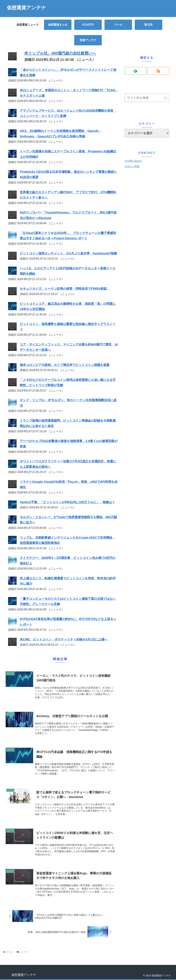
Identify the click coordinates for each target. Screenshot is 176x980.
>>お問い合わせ (133, 161)
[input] (147, 98)
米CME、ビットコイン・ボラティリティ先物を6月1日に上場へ (64, 639)
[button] (166, 98)
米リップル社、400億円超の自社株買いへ (60, 53)
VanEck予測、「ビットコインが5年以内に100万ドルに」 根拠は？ (67, 502)
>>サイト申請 (132, 166)
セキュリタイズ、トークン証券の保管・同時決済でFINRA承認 (65, 289)
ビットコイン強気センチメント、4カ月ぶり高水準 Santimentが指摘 (68, 253)
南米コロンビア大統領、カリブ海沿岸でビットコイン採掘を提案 (65, 365)
